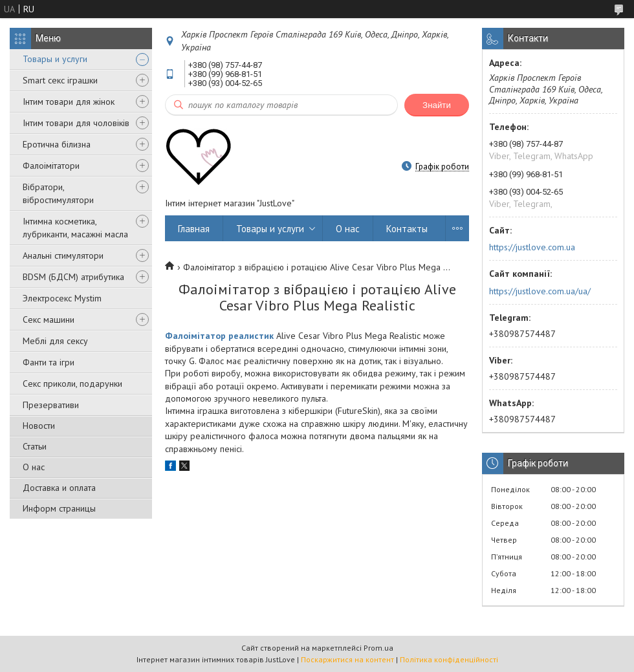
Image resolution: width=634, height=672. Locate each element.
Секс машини (49, 320)
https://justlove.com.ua (532, 247)
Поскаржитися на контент (347, 659)
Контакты (407, 229)
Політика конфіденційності (449, 659)
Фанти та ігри (49, 362)
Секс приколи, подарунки (72, 384)
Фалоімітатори (51, 166)
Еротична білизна (57, 144)
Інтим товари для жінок (69, 102)
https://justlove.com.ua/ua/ (540, 291)
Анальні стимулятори (63, 255)
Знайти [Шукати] (437, 105)
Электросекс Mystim (62, 298)
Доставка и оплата (59, 488)
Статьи (35, 446)
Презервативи (51, 405)
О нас (34, 467)
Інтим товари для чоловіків (76, 123)
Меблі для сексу (55, 341)
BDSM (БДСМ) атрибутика (73, 277)
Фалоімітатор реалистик (219, 336)
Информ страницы (59, 508)
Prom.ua (378, 648)
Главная (194, 229)
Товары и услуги (55, 59)
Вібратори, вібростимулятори (58, 193)
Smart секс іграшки (60, 80)
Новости (39, 426)
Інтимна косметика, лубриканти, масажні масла (75, 228)
